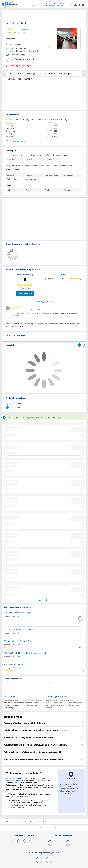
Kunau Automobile (12, 664)
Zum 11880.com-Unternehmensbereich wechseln (48, 5)
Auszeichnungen (47, 74)
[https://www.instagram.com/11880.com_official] (25, 841)
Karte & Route (14, 79)
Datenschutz (45, 828)
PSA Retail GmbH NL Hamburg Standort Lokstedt (25, 653)
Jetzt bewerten (25, 293)
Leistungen (31, 74)
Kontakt (28, 79)
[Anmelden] (76, 4)
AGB (52, 828)
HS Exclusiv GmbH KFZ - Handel (18, 630)
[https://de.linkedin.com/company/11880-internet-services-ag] (37, 841)
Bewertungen (65, 74)
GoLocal (25, 310)
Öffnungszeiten (15, 74)
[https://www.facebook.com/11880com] (12, 841)
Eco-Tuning (9, 697)
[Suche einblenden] (72, 4)
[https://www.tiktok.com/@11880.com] (18, 841)
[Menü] (84, 4)
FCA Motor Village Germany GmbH (19, 641)
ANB (57, 828)
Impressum (35, 828)
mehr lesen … (17, 316)
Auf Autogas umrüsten (57, 697)
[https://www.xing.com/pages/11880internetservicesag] (31, 841)
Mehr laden (44, 600)
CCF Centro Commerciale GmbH (18, 613)
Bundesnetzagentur (14, 780)
